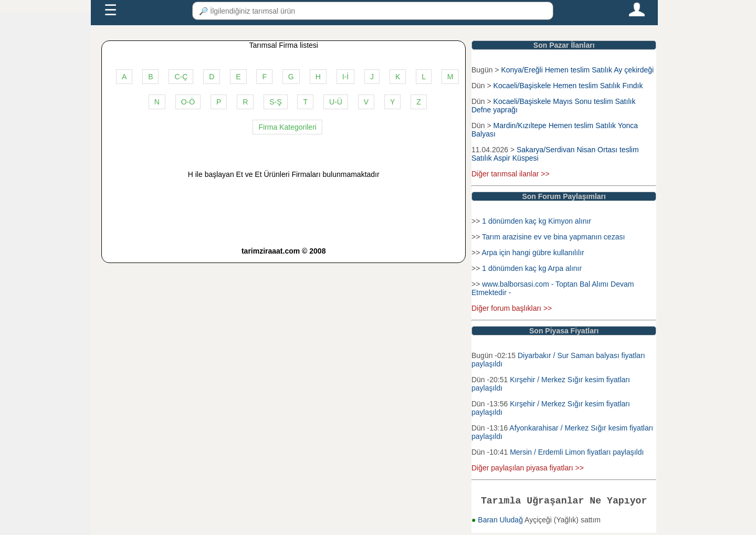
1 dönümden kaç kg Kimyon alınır (537, 221)
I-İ (345, 77)
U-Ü (336, 102)
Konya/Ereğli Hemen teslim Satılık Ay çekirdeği (577, 70)
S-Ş (275, 102)
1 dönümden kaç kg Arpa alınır (532, 268)
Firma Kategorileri (287, 127)
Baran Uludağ (501, 522)
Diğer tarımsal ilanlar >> (511, 174)
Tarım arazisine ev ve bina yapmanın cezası (553, 237)
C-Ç (181, 77)
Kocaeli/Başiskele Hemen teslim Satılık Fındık (568, 86)
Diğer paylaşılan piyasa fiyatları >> (528, 468)
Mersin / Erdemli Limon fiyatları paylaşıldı (577, 452)
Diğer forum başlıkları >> (512, 308)
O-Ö (188, 102)
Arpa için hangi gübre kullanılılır (533, 253)
